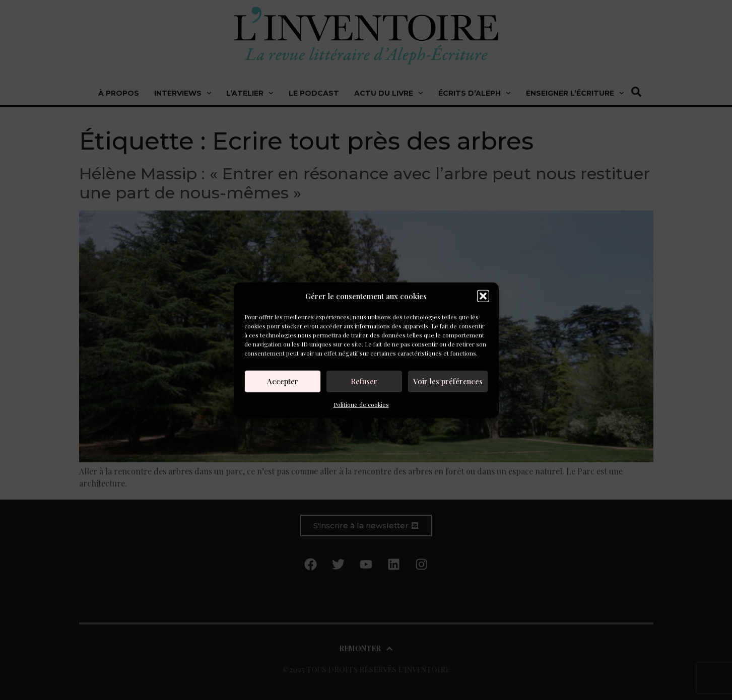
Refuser (364, 381)
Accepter (283, 381)
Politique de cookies (361, 404)
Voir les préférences (448, 381)
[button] (483, 296)
